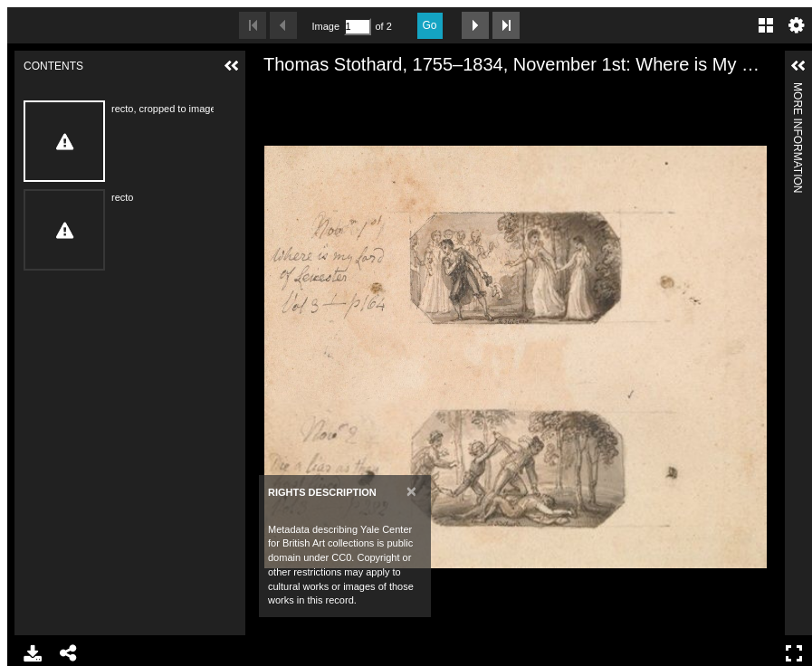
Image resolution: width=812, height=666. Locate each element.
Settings (797, 25)
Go (430, 25)
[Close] (411, 491)
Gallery (766, 25)
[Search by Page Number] (358, 27)
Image (326, 26)
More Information (798, 90)
